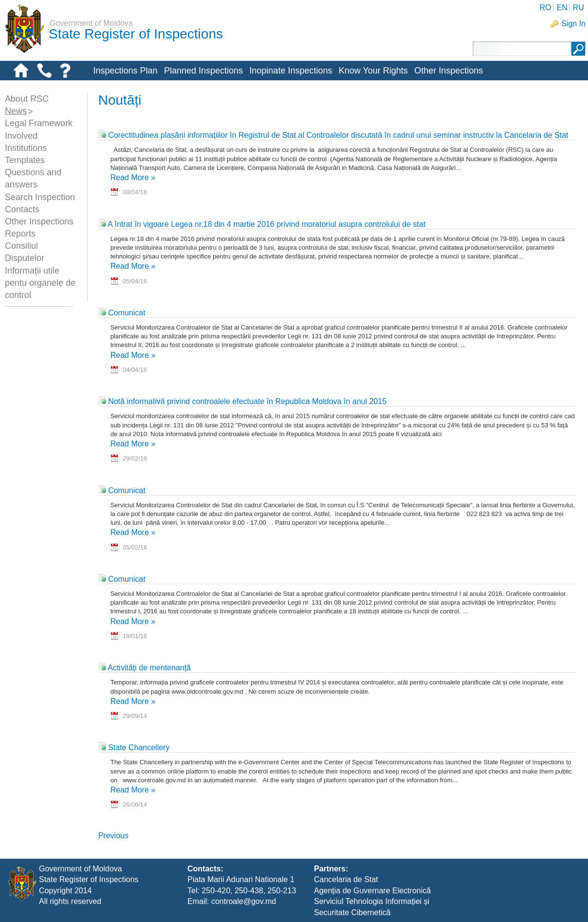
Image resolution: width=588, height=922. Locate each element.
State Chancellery (134, 747)
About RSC (27, 99)
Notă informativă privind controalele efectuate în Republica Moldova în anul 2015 (242, 401)
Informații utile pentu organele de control (40, 283)
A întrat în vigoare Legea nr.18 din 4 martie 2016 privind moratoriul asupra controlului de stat (262, 224)
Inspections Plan (125, 71)
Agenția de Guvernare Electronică (372, 891)
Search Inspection (40, 197)
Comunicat (122, 313)
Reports (20, 234)
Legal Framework (39, 123)
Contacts (22, 209)
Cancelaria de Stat (346, 879)
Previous (113, 836)
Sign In (573, 24)
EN (562, 8)
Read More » (133, 177)
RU (579, 8)
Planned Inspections (203, 71)
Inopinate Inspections (291, 71)
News (16, 111)
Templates (25, 160)
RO (545, 8)
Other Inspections (449, 71)
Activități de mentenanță (145, 668)
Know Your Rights (373, 71)
